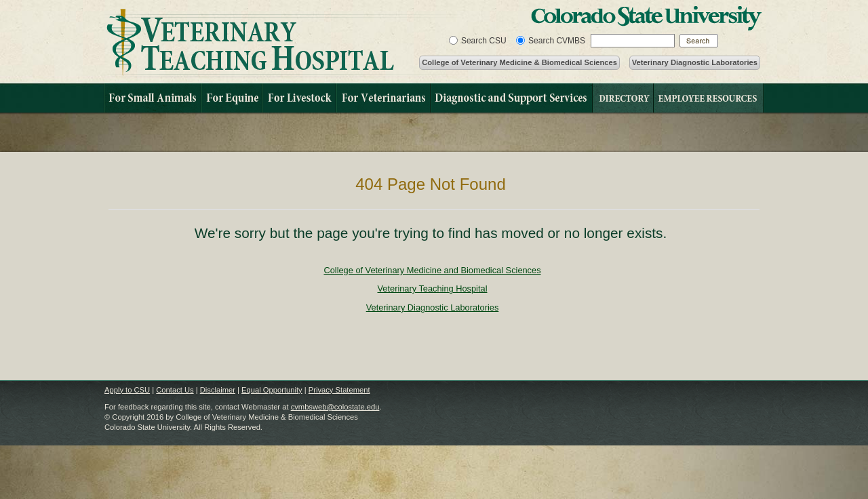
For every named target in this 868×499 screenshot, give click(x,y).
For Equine (231, 98)
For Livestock (299, 98)
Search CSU (484, 41)
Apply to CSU (127, 390)
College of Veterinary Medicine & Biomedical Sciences (519, 62)
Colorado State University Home (646, 18)
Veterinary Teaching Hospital (282, 43)
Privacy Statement (339, 390)
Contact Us (175, 390)
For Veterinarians (383, 98)
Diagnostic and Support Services (511, 98)
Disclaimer (218, 390)
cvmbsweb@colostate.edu (335, 407)
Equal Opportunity (272, 390)
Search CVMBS (557, 41)
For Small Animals (152, 98)
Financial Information (709, 98)
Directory (623, 98)
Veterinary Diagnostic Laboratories (695, 62)
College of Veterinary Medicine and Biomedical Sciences (432, 270)
